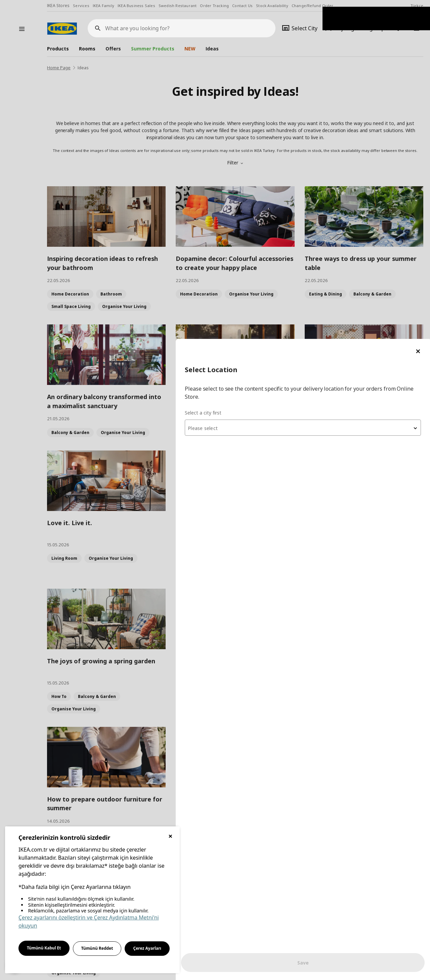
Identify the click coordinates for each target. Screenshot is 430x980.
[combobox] (349, 89)
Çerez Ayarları (147, 948)
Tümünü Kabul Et (44, 948)
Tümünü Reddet (97, 948)
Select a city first (296, 74)
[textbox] (349, 89)
